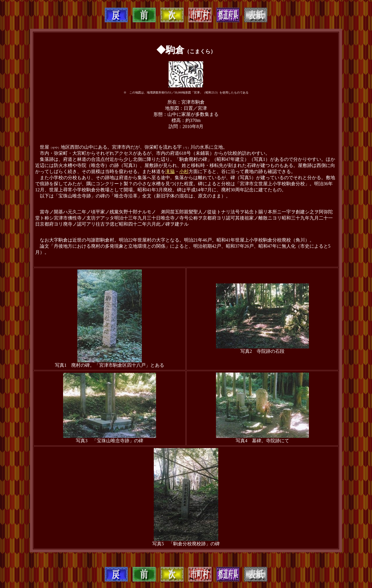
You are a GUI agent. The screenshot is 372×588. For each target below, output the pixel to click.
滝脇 (170, 171)
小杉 (184, 171)
